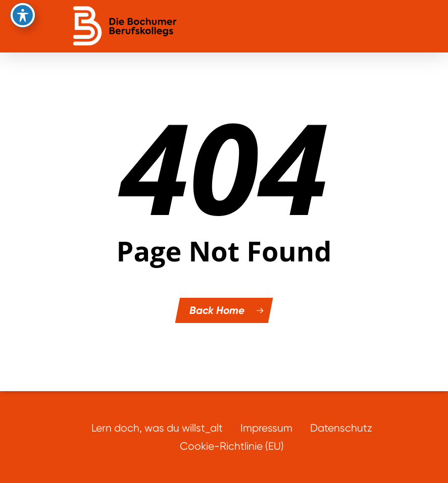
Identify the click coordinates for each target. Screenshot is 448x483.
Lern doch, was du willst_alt (157, 428)
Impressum (266, 428)
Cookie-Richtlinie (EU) (232, 446)
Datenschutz (341, 428)
